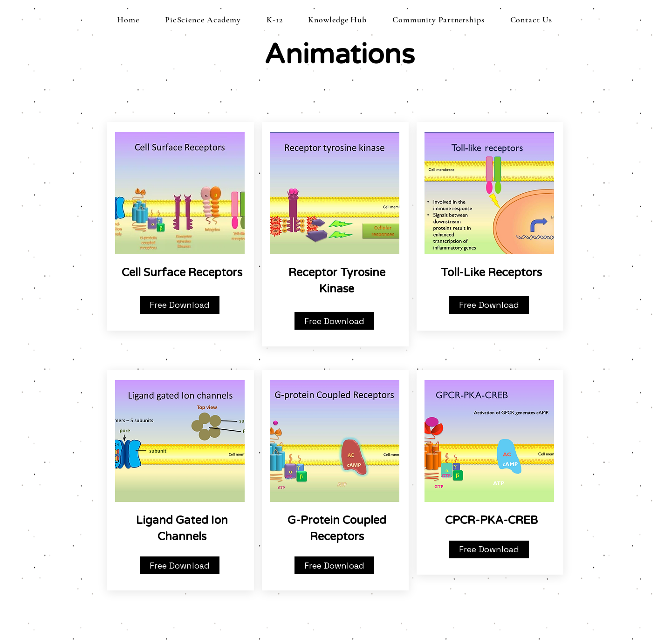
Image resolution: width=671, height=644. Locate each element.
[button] (275, 20)
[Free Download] (180, 305)
